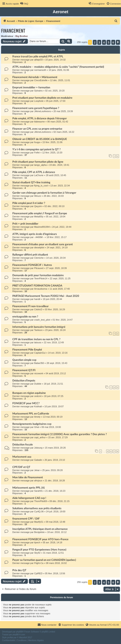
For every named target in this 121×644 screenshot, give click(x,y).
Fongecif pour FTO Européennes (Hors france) (39, 550)
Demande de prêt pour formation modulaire (38, 275)
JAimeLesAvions (43, 111)
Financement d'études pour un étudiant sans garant (43, 244)
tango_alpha (41, 165)
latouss (38, 342)
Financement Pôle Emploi (27, 350)
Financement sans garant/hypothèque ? (36, 108)
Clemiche (39, 258)
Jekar (37, 470)
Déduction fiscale (23, 445)
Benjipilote (39, 532)
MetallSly (39, 217)
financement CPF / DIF (26, 519)
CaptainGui (40, 353)
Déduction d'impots (24, 381)
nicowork (39, 373)
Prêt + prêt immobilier (25, 224)
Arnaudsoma (41, 289)
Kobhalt (38, 406)
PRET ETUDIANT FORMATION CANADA (37, 286)
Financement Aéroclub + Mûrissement (35, 77)
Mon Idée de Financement (28, 477)
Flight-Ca (39, 563)
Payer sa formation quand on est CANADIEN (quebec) (44, 560)
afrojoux (38, 481)
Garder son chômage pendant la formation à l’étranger (44, 193)
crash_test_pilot (42, 320)
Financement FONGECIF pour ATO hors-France (40, 539)
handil (37, 299)
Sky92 (37, 553)
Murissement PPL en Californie (31, 414)
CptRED (38, 573)
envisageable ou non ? (25, 317)
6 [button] (113, 42)
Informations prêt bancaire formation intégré (39, 327)
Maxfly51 (39, 522)
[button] (118, 42)
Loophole (39, 101)
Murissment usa (22, 457)
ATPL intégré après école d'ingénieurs (35, 234)
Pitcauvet (39, 268)
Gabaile (38, 460)
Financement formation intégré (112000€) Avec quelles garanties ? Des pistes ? (60, 434)
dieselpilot (39, 247)
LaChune (39, 175)
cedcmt (38, 396)
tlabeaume (39, 122)
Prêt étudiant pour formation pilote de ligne (38, 162)
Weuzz (38, 196)
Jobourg (38, 448)
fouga (37, 142)
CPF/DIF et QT (21, 467)
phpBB (19, 632)
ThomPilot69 (41, 501)
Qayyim (38, 206)
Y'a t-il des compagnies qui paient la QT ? (36, 149)
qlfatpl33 (39, 60)
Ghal (37, 427)
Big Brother (22, 36)
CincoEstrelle (41, 80)
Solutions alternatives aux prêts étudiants (37, 508)
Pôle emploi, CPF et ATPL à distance (34, 172)
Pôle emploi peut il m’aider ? (29, 203)
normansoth (40, 70)
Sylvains (38, 91)
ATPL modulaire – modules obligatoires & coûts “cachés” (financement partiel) (58, 67)
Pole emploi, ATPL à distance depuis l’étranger (40, 118)
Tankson (38, 330)
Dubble (38, 384)
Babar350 (39, 363)
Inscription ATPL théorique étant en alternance (40, 529)
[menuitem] (24, 4)
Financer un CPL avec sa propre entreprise (37, 129)
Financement (13, 31)
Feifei (37, 153)
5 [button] (109, 42)
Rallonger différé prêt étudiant (30, 255)
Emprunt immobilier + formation (31, 88)
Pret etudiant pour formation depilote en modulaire (42, 98)
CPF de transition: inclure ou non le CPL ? (36, 339)
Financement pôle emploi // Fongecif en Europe (40, 213)
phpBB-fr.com (19, 635)
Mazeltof (23, 637)
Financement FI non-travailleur (31, 306)
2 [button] (95, 42)
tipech (37, 542)
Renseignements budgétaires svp (32, 424)
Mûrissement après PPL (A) (29, 488)
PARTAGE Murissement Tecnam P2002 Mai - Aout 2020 (46, 296)
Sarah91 (39, 491)
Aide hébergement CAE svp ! (29, 498)
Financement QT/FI (24, 370)
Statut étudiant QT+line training (31, 182)
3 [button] (99, 42)
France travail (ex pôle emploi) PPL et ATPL (38, 57)
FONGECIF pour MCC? (26, 403)
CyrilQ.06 (39, 511)
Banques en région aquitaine (29, 393)
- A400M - (39, 237)
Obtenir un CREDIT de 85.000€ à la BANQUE (40, 139)
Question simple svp (24, 360)
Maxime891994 (42, 227)
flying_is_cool (41, 186)
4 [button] (104, 42)
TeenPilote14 (41, 278)
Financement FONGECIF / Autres (32, 265)
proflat (10, 637)
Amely (37, 417)
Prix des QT (19, 570)
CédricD (38, 309)
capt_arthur (40, 437)
